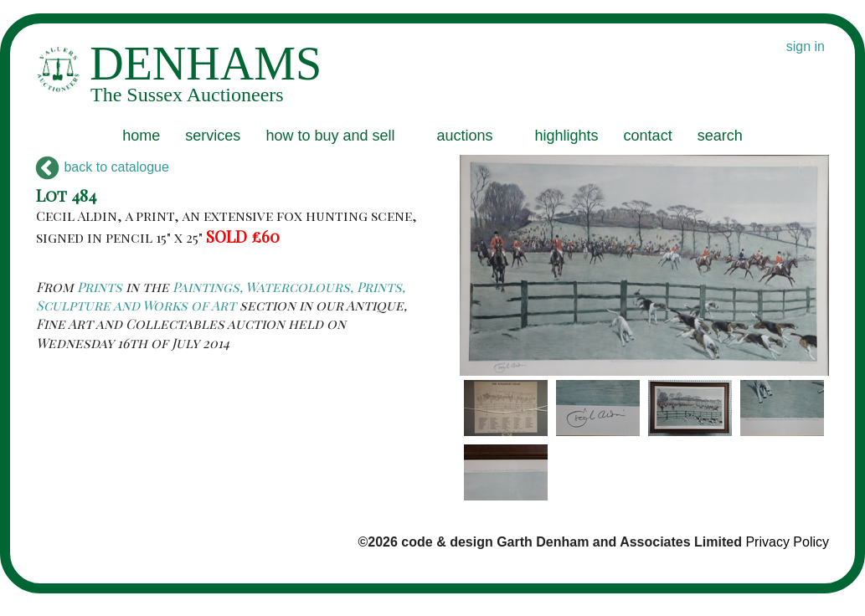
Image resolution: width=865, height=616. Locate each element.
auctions (464, 136)
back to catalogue (103, 167)
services (213, 136)
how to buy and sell (330, 136)
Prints (100, 287)
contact (648, 136)
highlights (567, 136)
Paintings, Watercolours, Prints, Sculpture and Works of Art (221, 296)
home (141, 136)
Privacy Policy (787, 542)
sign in (806, 46)
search (720, 136)
